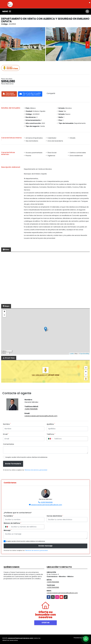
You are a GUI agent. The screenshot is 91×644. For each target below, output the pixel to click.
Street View (11, 68)
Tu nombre (9, 516)
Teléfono (51, 434)
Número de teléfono (12, 523)
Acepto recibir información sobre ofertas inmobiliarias (26, 457)
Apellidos (51, 424)
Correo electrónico (55, 516)
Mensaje (8, 530)
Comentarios (9, 444)
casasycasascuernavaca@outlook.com (41, 416)
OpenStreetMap (85, 354)
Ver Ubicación (39, 375)
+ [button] (4, 312)
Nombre (7, 424)
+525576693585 (31, 409)
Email (6, 434)
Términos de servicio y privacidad (36, 470)
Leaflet (72, 354)
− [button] (4, 315)
